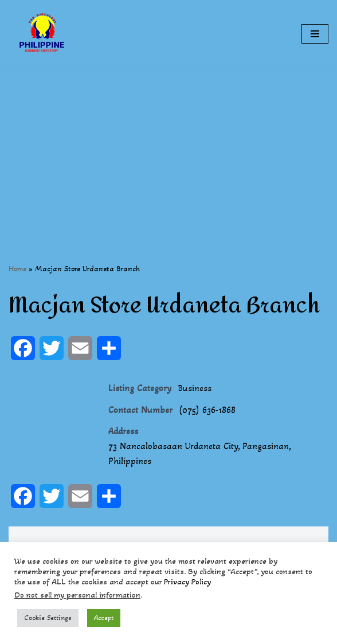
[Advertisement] (168, 148)
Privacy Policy (187, 582)
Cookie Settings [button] (48, 618)
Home (17, 269)
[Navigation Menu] (315, 34)
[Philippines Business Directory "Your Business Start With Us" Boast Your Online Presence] (43, 34)
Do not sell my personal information (77, 595)
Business (195, 388)
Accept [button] (104, 618)
